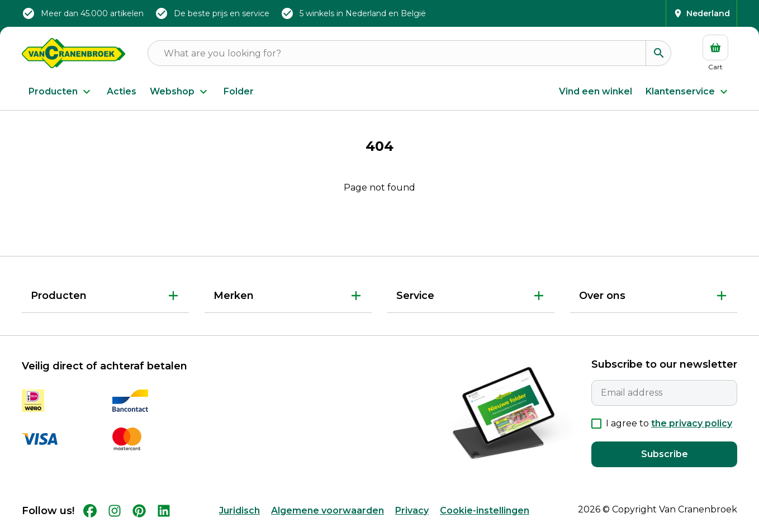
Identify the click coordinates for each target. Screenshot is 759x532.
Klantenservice (688, 92)
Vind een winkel (596, 91)
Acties (122, 91)
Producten (61, 92)
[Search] (658, 53)
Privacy (412, 510)
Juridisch (239, 510)
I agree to (669, 423)
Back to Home (379, 224)
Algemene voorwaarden (328, 510)
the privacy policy (692, 423)
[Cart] (715, 53)
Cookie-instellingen (485, 510)
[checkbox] (596, 424)
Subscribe (665, 454)
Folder (239, 91)
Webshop (180, 92)
